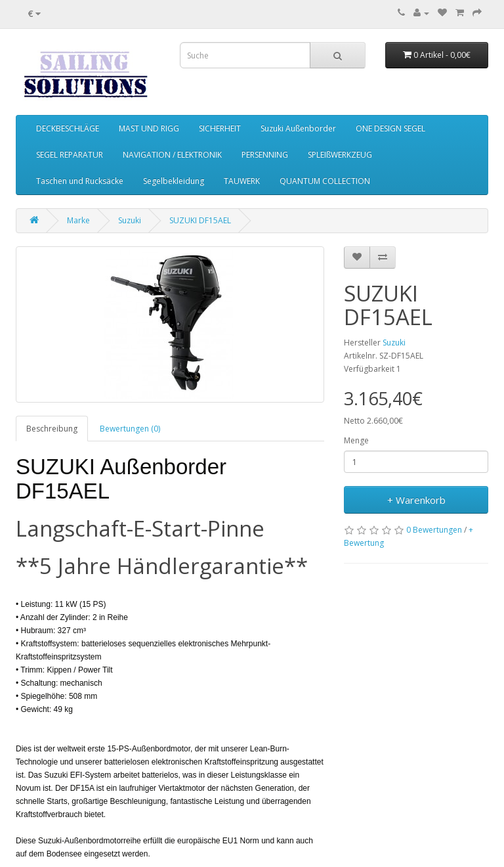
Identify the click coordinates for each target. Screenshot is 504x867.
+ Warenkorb (416, 500)
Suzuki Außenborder (298, 128)
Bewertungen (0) (130, 429)
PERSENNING (265, 155)
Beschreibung (52, 429)
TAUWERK (242, 181)
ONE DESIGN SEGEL (390, 128)
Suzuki (130, 220)
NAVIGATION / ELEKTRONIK (172, 155)
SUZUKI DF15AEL (200, 220)
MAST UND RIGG (149, 128)
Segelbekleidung (174, 181)
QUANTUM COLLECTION (325, 181)
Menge (356, 440)
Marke (78, 220)
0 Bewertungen (434, 530)
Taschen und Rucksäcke (80, 181)
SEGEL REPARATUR (70, 155)
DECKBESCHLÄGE (68, 128)
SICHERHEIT (220, 128)
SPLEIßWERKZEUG (340, 155)
